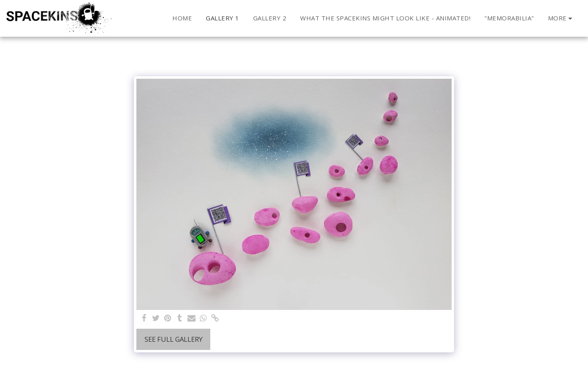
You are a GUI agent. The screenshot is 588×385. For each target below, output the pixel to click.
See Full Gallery (174, 339)
